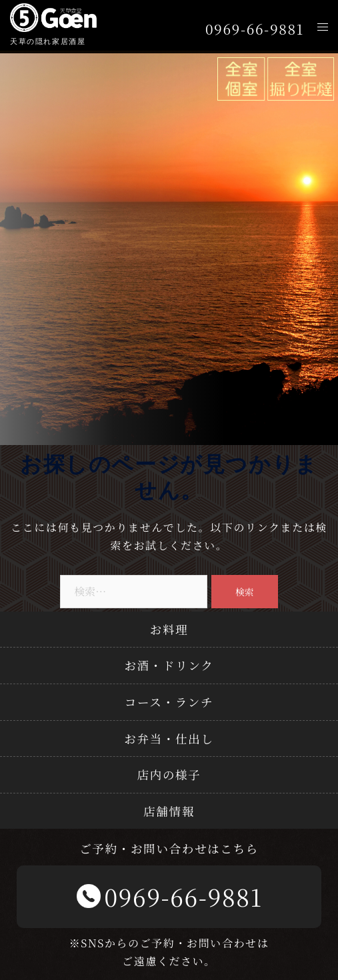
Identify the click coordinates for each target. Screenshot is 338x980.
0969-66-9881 (255, 29)
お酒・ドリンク (169, 665)
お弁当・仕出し (169, 738)
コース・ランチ (169, 702)
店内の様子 (169, 774)
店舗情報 (169, 811)
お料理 (169, 629)
